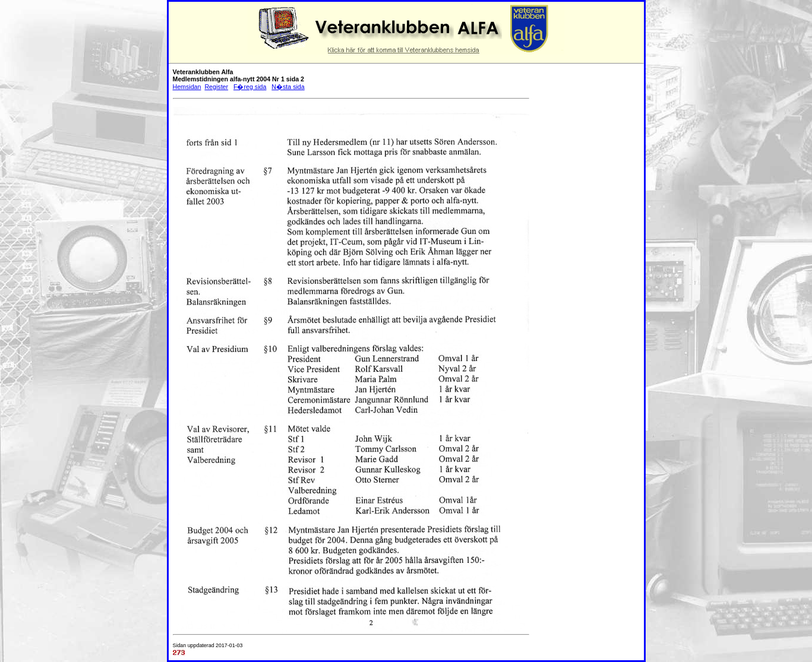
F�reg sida (250, 87)
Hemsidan (187, 87)
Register (216, 87)
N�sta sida (288, 87)
